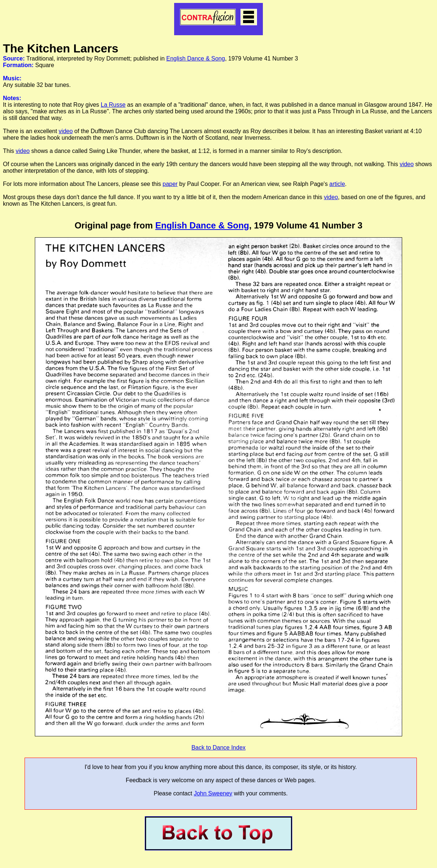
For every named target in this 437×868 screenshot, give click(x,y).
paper (170, 184)
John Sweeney (213, 793)
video (66, 131)
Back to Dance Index (218, 748)
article (337, 184)
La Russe (113, 105)
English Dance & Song (196, 58)
